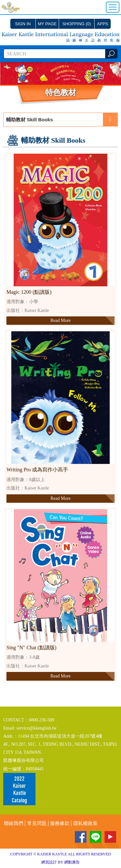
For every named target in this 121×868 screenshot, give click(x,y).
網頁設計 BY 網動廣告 (60, 862)
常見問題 (37, 823)
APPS (103, 24)
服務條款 (60, 823)
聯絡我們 (14, 823)
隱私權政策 (85, 823)
